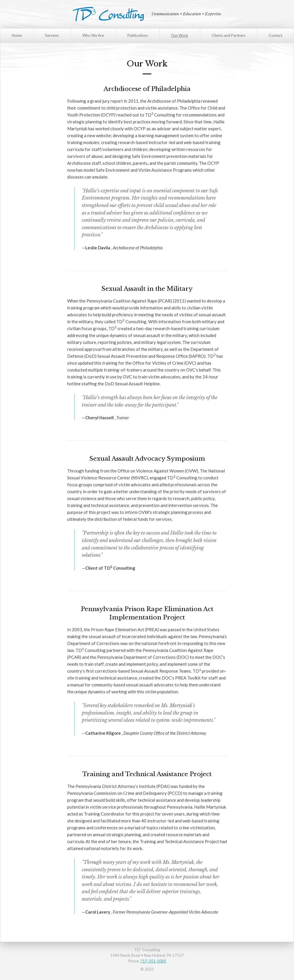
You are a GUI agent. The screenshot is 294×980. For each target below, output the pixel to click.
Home (17, 35)
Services (52, 35)
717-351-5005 (153, 961)
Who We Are (93, 35)
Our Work (180, 35)
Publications (138, 35)
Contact (275, 35)
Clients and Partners (229, 35)
